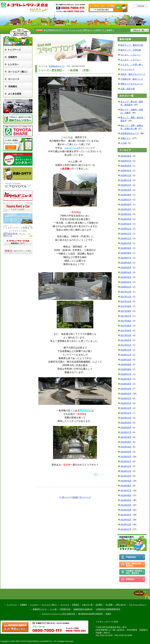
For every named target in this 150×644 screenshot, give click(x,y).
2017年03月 (126, 335)
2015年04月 (126, 447)
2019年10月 (126, 185)
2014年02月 (126, 515)
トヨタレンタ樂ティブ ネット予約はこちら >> (15, 627)
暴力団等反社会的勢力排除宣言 (91, 614)
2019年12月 (126, 175)
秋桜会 (108, 614)
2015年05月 (126, 442)
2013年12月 (126, 524)
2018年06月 (126, 263)
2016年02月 (126, 398)
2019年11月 (126, 180)
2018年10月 (126, 243)
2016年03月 (126, 394)
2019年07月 (126, 200)
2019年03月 (126, 219)
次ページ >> (85, 497)
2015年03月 (126, 452)
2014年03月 (126, 510)
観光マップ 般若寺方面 (132, 45)
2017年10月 (126, 301)
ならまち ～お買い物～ (132, 64)
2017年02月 (126, 340)
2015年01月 (126, 461)
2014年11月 (126, 471)
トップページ (18, 50)
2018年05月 (126, 268)
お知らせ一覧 (87, 605)
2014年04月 (126, 505)
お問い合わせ (121, 605)
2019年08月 (126, 195)
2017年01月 (126, 345)
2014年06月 (126, 495)
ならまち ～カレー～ (131, 55)
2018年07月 (126, 258)
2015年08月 (126, 427)
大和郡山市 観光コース (132, 79)
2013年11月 (126, 529)
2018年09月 (126, 248)
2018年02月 (126, 282)
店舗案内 (18, 57)
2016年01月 (126, 403)
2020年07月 (126, 161)
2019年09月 (126, 190)
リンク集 (53, 609)
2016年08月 (126, 369)
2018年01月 (126, 287)
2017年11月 (126, 297)
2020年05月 (126, 166)
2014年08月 (126, 486)
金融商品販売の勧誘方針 (83, 609)
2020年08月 (126, 156)
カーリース (18, 79)
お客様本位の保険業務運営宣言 (108, 609)
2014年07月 (126, 490)
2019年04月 (126, 214)
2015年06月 (126, 437)
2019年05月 (126, 209)
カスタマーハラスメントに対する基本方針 (59, 614)
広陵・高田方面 (128, 89)
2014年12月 (126, 466)
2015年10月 (126, 418)
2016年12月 (126, 350)
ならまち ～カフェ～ (131, 60)
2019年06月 (126, 204)
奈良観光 (18, 86)
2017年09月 (126, 306)
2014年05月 (126, 500)
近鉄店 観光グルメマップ (133, 74)
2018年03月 (126, 277)
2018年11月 (126, 238)
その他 (123, 143)
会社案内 (99, 605)
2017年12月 (126, 292)
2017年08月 (126, 311)
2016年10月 (126, 360)
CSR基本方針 (65, 609)
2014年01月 (126, 520)
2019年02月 (126, 224)
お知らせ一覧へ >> (140, 30)
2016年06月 (126, 379)
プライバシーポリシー (138, 605)
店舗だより (126, 138)
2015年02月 (126, 457)
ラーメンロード (128, 69)
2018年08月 (126, 253)
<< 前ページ (65, 497)
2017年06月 (126, 321)
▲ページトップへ (142, 595)
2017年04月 (126, 331)
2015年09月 (126, 423)
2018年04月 (126, 272)
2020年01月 (126, 171)
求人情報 (109, 605)
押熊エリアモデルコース (132, 84)
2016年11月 (126, 355)
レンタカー (18, 64)
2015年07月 (126, 432)
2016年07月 (126, 374)
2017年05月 (126, 326)
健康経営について (40, 609)
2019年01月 (126, 229)
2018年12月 (126, 234)
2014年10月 (126, 476)
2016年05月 (126, 384)
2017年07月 (126, 316)
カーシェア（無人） (18, 72)
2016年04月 (126, 389)
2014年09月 (126, 481)
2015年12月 (126, 408)
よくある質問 (18, 94)
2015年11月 (126, 413)
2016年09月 (126, 364)
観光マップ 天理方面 (131, 50)
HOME (75, 497)
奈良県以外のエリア (57, 66)
